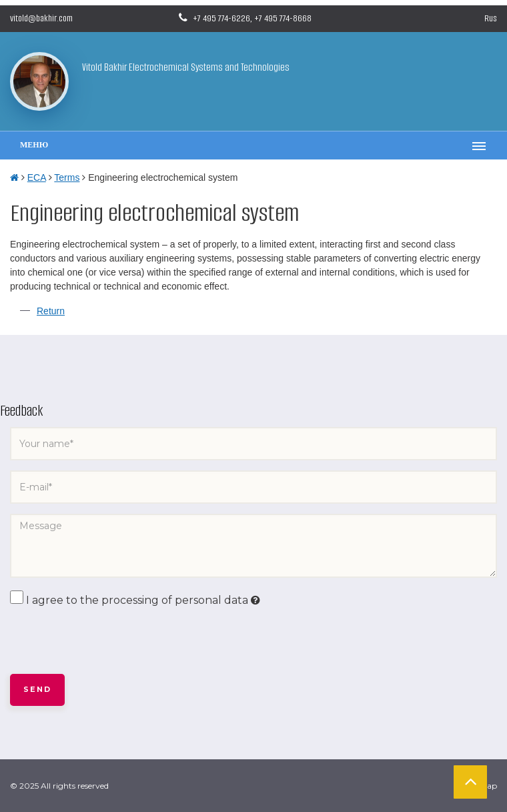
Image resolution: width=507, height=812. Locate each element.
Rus (491, 18)
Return (51, 311)
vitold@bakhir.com (41, 18)
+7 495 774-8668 (283, 18)
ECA (37, 177)
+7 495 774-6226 (221, 18)
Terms (67, 177)
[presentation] (111, 641)
